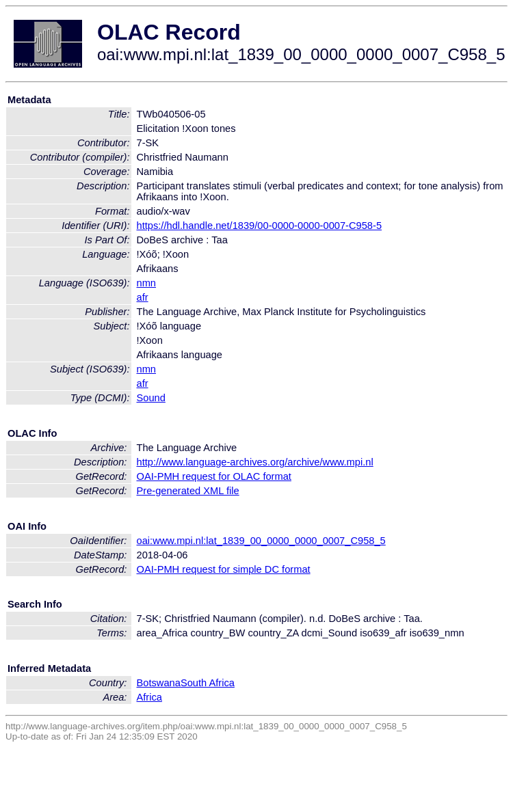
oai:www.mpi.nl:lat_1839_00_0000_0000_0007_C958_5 (261, 541)
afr (143, 297)
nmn (147, 283)
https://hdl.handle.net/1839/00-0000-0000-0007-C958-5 (260, 226)
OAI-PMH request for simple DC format (224, 569)
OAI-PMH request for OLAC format (214, 476)
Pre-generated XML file (188, 491)
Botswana (159, 683)
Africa (149, 697)
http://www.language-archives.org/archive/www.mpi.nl (255, 462)
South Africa (208, 683)
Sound (151, 398)
